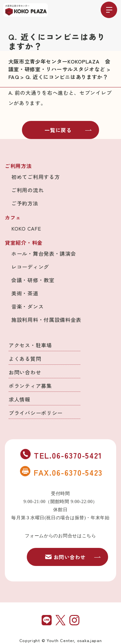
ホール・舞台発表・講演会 (44, 253)
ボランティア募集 (30, 386)
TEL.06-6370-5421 (61, 455)
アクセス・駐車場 (30, 345)
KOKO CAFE (26, 228)
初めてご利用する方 (35, 177)
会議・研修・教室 (33, 280)
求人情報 (20, 399)
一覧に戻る (68, 130)
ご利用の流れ (27, 190)
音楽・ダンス (27, 306)
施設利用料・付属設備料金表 (46, 320)
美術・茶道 (25, 293)
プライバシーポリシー (36, 413)
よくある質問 (25, 359)
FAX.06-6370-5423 (61, 472)
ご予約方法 (25, 203)
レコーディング (30, 267)
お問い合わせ (25, 372)
